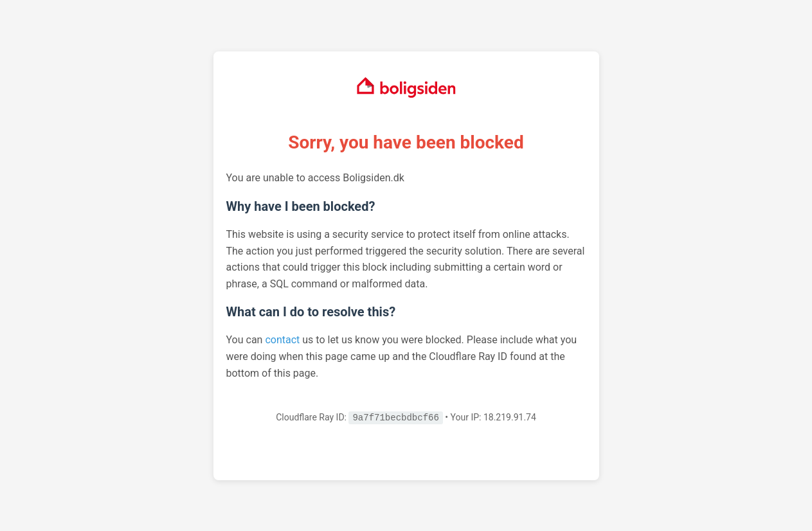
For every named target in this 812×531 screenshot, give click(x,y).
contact (282, 340)
